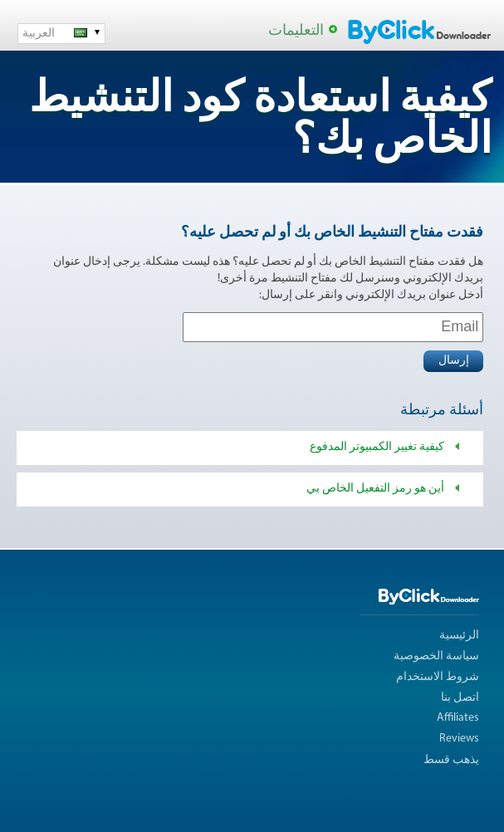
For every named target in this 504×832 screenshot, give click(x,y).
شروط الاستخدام (438, 677)
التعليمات (296, 31)
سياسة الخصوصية (436, 656)
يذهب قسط (451, 760)
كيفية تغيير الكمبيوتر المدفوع (377, 447)
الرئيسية (459, 636)
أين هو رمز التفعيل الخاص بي (375, 489)
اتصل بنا (460, 698)
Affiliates (458, 718)
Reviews (459, 739)
